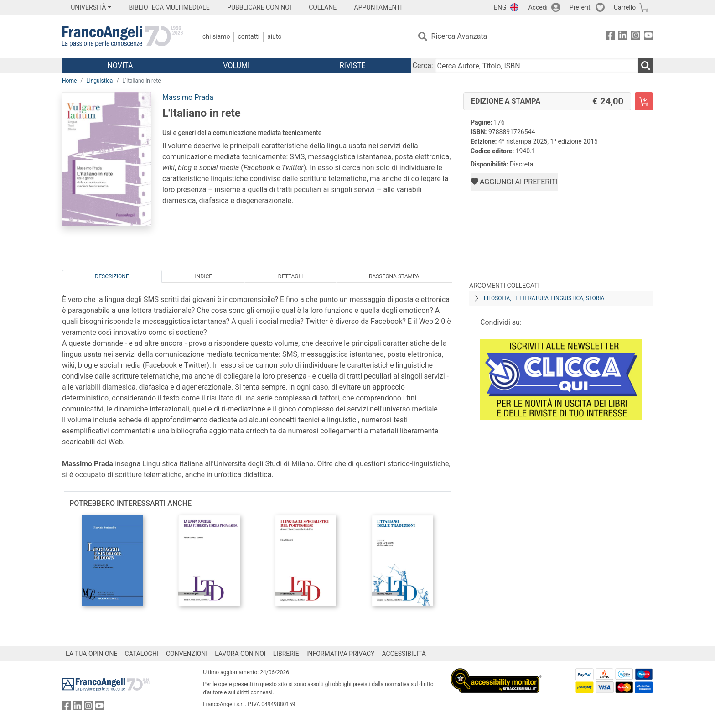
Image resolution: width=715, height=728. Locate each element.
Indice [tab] (203, 276)
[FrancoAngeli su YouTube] (648, 37)
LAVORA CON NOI (240, 654)
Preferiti (581, 7)
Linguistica (99, 81)
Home (69, 81)
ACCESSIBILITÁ (404, 654)
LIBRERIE (286, 654)
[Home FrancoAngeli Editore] (122, 36)
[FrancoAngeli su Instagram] (636, 37)
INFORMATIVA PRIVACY (341, 654)
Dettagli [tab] (290, 276)
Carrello (625, 7)
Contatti (249, 36)
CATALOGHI (142, 654)
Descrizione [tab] (112, 276)
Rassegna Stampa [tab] (394, 276)
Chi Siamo (216, 36)
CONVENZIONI (187, 654)
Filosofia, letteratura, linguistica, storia (544, 298)
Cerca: (423, 65)
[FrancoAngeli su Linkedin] (623, 37)
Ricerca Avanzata (459, 36)
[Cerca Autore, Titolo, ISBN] (537, 66)
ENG (500, 7)
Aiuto (274, 36)
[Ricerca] (646, 66)
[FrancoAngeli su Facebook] (610, 37)
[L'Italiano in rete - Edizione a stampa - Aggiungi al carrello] (644, 101)
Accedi (538, 7)
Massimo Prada (188, 97)
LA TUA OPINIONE (92, 654)
